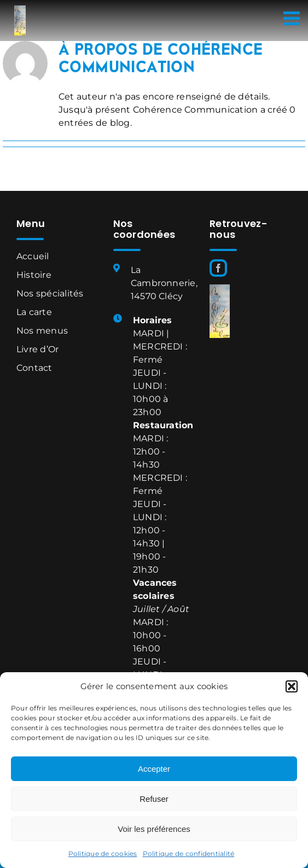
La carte (34, 312)
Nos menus (42, 331)
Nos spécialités (50, 293)
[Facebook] (218, 268)
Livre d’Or (37, 349)
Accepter (154, 769)
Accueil (33, 256)
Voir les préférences (154, 829)
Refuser (154, 799)
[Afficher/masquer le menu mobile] (293, 18)
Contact (34, 368)
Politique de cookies (103, 854)
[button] (292, 686)
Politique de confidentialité (189, 854)
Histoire (34, 275)
